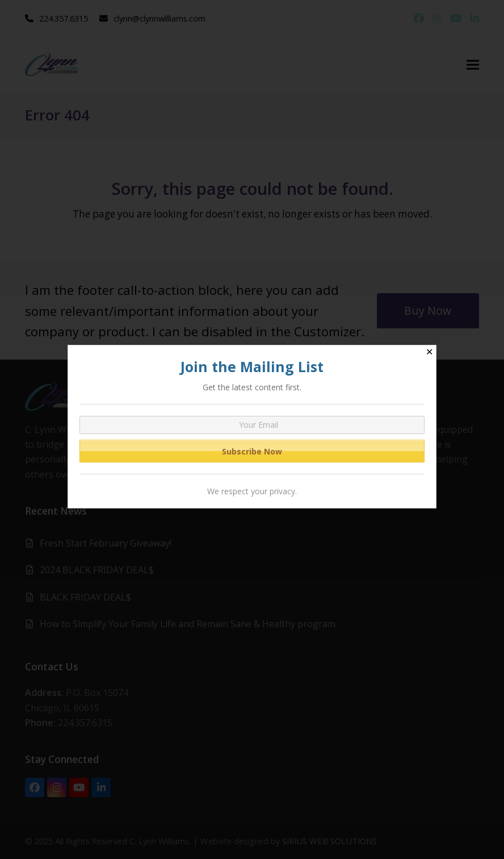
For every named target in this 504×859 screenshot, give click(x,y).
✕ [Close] (429, 352)
